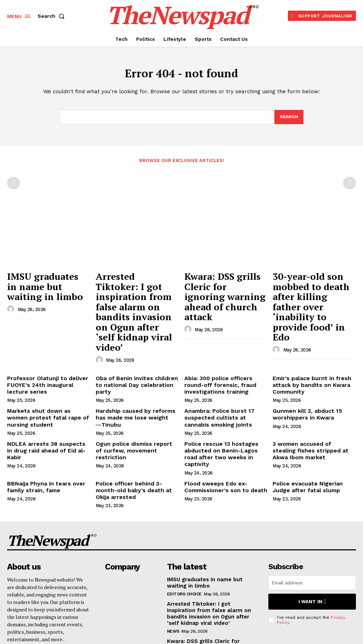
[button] (52, 16)
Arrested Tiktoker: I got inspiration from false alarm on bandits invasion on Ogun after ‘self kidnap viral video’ (136, 292)
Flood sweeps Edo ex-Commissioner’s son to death (221, 430)
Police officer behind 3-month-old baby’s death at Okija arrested (135, 433)
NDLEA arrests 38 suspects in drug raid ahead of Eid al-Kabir (45, 399)
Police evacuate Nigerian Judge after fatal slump (312, 430)
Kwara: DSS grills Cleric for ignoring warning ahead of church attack (224, 284)
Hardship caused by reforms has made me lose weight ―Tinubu (136, 369)
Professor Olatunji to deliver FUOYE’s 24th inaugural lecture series (46, 342)
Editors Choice (184, 532)
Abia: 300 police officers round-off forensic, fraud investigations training (224, 342)
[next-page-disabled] (350, 185)
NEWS (173, 568)
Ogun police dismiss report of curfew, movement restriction (134, 399)
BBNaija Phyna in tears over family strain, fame (41, 430)
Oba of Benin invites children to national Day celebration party (136, 339)
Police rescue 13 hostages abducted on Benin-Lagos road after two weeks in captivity (223, 402)
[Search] (289, 119)
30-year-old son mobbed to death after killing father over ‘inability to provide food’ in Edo (313, 288)
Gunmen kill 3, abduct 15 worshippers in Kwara (304, 369)
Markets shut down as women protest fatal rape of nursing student (45, 372)
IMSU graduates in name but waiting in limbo (41, 284)
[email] (312, 522)
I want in (312, 540)
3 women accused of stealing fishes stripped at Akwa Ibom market (310, 402)
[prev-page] (13, 185)
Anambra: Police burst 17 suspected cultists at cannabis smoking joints (223, 372)
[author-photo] (12, 303)
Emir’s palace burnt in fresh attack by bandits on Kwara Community (308, 342)
